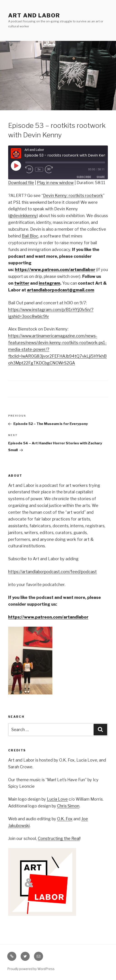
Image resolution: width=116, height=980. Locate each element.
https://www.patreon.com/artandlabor (48, 617)
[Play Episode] (16, 166)
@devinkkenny (23, 216)
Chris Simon (68, 806)
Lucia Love (57, 799)
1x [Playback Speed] (39, 169)
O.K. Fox (65, 819)
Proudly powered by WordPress (31, 969)
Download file (21, 183)
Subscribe (84, 177)
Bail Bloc (30, 236)
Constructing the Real (59, 838)
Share (101, 177)
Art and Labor (34, 15)
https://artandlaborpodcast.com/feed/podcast (52, 572)
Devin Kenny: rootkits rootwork (73, 196)
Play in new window (55, 183)
